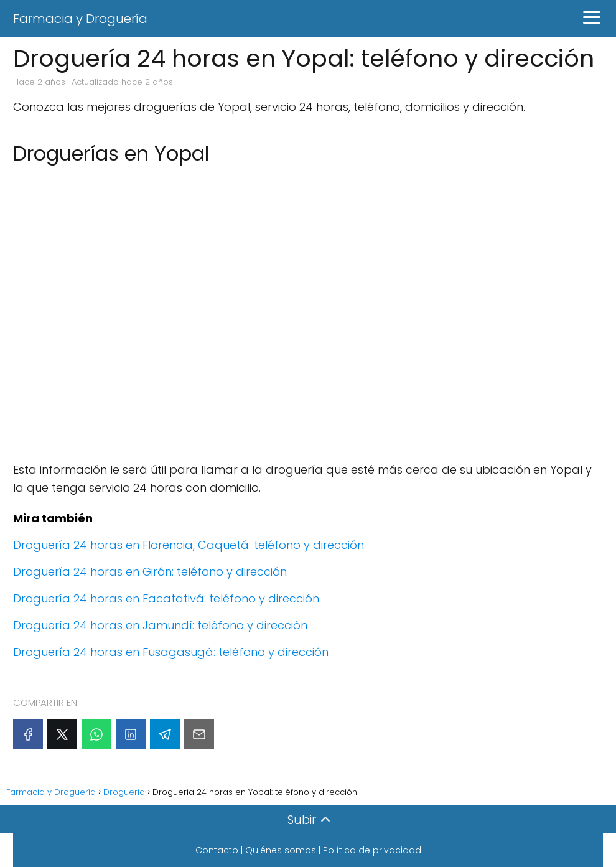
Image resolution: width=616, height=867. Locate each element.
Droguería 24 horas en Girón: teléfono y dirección (150, 572)
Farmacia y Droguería (80, 19)
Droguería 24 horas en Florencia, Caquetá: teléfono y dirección (189, 545)
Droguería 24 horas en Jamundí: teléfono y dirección (160, 625)
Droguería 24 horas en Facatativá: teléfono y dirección (166, 598)
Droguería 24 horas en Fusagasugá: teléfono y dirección (171, 652)
